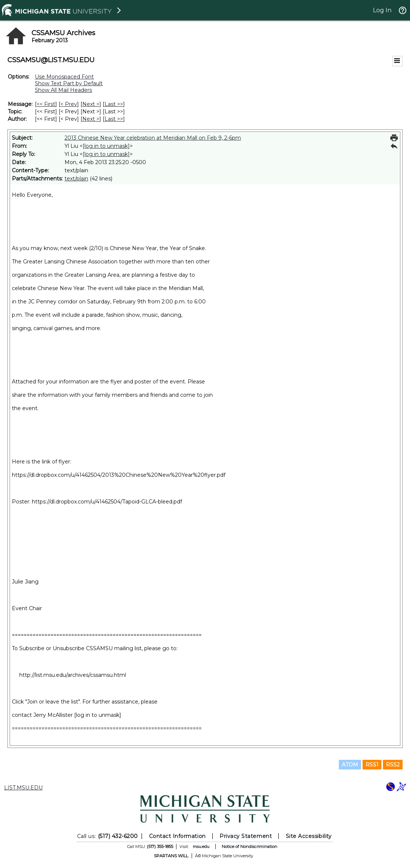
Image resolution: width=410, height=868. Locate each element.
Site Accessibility (309, 836)
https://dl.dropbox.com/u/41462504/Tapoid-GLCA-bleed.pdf (107, 502)
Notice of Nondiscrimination (249, 847)
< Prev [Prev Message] (69, 104)
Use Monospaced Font (64, 77)
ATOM (350, 765)
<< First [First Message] (46, 104)
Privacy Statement (246, 836)
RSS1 (372, 765)
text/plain (76, 179)
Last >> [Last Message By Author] (114, 119)
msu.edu (201, 847)
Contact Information (177, 836)
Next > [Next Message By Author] (91, 119)
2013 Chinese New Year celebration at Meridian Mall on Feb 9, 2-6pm (153, 138)
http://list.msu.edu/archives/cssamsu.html (73, 675)
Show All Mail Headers (63, 90)
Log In (382, 10)
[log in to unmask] (106, 146)
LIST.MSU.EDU (23, 788)
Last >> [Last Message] (114, 104)
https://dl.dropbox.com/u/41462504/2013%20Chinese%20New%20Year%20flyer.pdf (119, 475)
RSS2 (393, 765)
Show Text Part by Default (69, 83)
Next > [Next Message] (91, 104)
